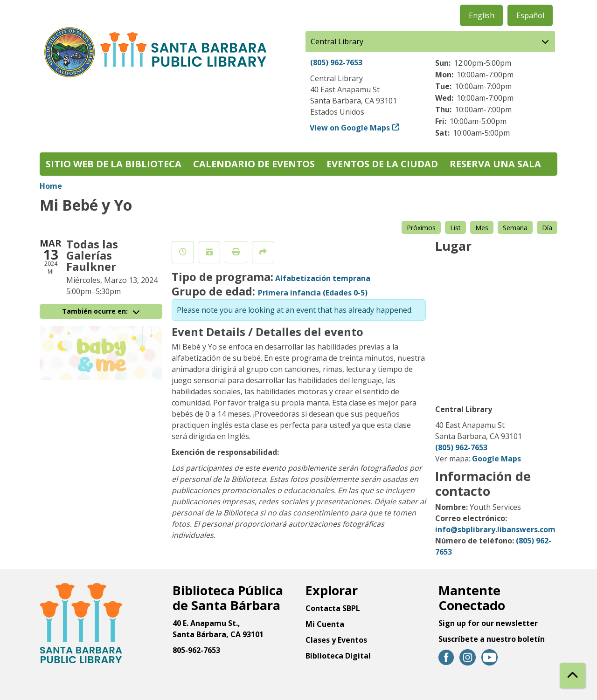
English (482, 15)
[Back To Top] (573, 676)
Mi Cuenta (325, 624)
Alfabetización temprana (323, 278)
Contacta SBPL (333, 608)
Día (547, 228)
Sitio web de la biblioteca (114, 164)
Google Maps (496, 459)
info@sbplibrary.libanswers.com (495, 529)
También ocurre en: (101, 311)
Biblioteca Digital (338, 656)
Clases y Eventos (336, 640)
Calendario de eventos (254, 164)
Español (530, 15)
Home (51, 186)
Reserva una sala (495, 164)
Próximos (421, 228)
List (455, 228)
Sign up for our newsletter (488, 623)
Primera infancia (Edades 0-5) (313, 293)
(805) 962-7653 (336, 62)
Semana (515, 228)
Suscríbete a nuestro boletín (492, 639)
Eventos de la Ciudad (382, 164)
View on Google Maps (350, 128)
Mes (482, 228)
